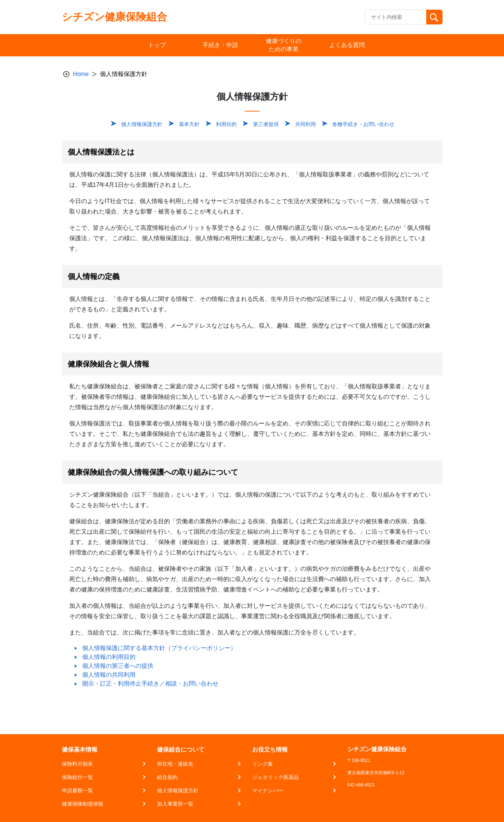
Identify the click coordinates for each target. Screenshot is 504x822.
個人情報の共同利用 (109, 675)
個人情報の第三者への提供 (118, 666)
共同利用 (306, 124)
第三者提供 (266, 124)
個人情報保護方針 (142, 124)
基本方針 (189, 124)
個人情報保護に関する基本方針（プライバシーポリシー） (159, 648)
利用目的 (226, 124)
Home (81, 74)
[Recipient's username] (396, 17)
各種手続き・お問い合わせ (363, 124)
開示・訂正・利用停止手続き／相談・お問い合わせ (150, 684)
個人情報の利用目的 (109, 657)
